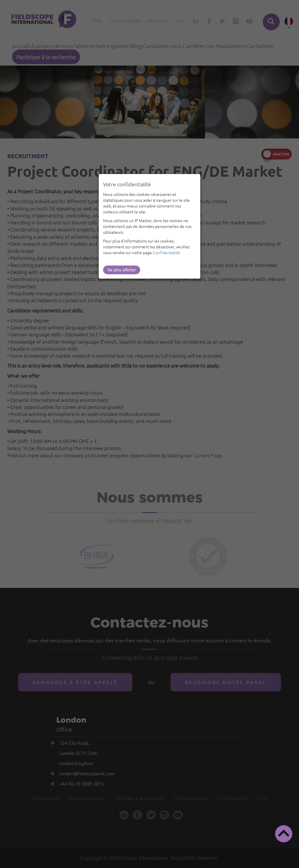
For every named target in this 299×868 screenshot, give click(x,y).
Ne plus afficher (122, 270)
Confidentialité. (167, 252)
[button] (284, 834)
